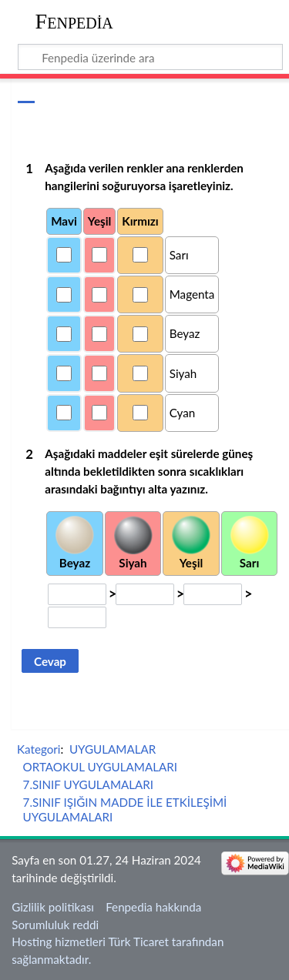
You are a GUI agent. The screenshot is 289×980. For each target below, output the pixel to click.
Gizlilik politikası (53, 907)
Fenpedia (74, 21)
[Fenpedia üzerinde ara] (151, 57)
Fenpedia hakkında (153, 907)
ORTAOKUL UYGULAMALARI (101, 767)
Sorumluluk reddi (55, 925)
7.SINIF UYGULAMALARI (89, 784)
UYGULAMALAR (113, 749)
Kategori (39, 749)
